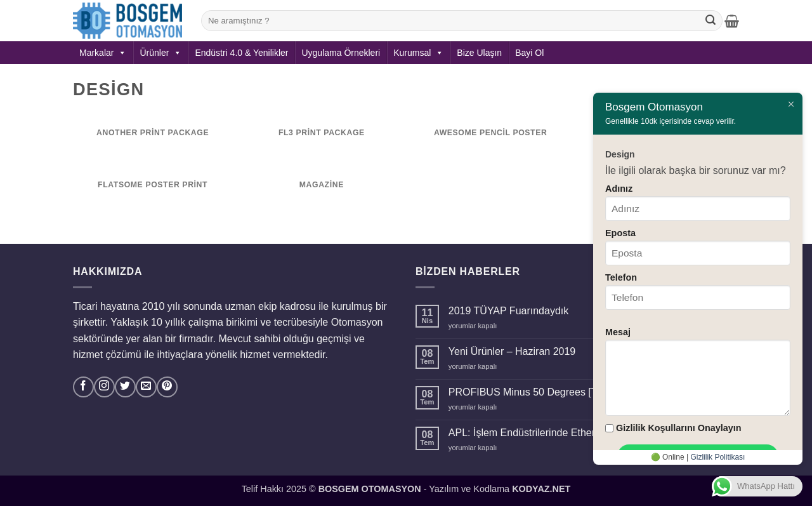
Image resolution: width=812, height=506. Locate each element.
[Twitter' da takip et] (125, 387)
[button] (732, 21)
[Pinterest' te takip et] (167, 387)
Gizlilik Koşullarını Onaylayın (679, 428)
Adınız (619, 189)
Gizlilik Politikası (717, 457)
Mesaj (618, 332)
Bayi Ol (529, 53)
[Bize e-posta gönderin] (146, 387)
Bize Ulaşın (479, 53)
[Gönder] (711, 21)
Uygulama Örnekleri (341, 53)
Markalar (103, 53)
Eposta (620, 233)
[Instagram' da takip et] (104, 387)
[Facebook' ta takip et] (83, 387)
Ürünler (160, 53)
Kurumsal (418, 53)
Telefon (621, 277)
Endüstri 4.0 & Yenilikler (241, 53)
